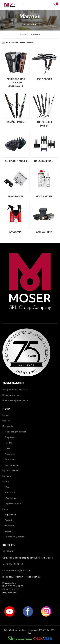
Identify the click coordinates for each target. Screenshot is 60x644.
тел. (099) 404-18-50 (13, 564)
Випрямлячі (10, 437)
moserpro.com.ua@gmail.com (17, 570)
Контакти (7, 476)
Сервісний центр (13, 504)
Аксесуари (10, 454)
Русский (9, 520)
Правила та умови (11, 395)
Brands (6, 481)
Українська (11, 515)
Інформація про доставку (15, 389)
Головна (24, 35)
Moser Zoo (10, 493)
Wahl (7, 487)
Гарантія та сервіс (11, 470)
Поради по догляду (15, 537)
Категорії (28, 25)
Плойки (8, 443)
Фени (7, 448)
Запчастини (10, 459)
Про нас (6, 421)
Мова (5, 509)
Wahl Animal (11, 498)
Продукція (8, 426)
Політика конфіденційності (15, 400)
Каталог (9, 531)
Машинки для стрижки (16, 432)
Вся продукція (12, 465)
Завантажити (8, 526)
